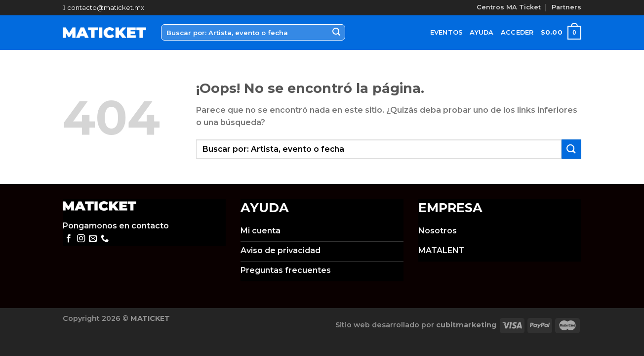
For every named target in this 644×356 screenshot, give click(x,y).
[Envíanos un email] (93, 239)
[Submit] (336, 33)
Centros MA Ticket (509, 7)
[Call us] (105, 239)
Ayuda (482, 32)
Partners (566, 7)
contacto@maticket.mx (103, 8)
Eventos (447, 32)
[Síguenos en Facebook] (69, 239)
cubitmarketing (466, 325)
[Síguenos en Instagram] (81, 239)
